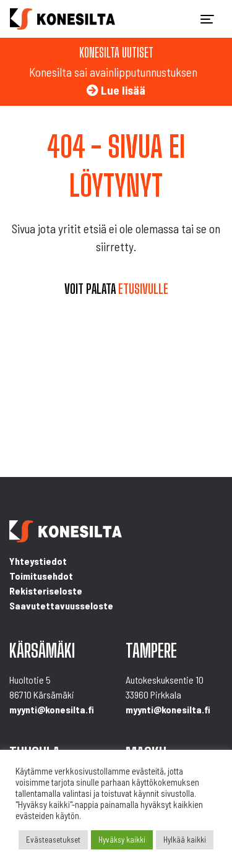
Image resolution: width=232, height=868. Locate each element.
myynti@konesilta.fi (52, 709)
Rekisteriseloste (46, 591)
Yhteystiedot (38, 561)
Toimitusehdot (41, 576)
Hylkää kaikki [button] (185, 840)
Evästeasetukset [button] (53, 840)
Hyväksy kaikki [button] (122, 840)
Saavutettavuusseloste (61, 605)
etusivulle (143, 289)
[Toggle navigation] (207, 19)
